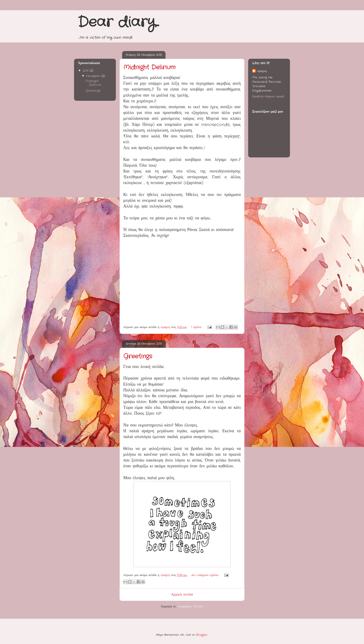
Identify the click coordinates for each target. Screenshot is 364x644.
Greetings (138, 356)
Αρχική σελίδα (182, 595)
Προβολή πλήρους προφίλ (268, 96)
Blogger (202, 635)
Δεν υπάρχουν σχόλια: (206, 575)
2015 (86, 71)
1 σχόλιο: (197, 327)
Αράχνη (262, 71)
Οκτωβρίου (94, 76)
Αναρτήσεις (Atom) (190, 607)
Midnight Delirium (149, 67)
